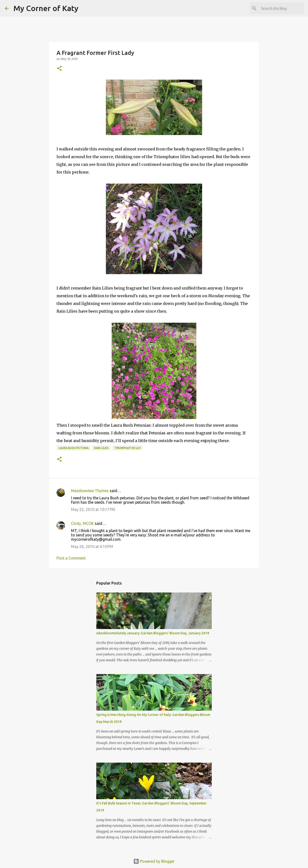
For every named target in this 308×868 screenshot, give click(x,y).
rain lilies (101, 448)
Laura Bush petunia (74, 448)
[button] (59, 69)
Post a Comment (71, 558)
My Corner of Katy (46, 8)
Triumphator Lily (128, 448)
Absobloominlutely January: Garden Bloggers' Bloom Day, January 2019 (153, 633)
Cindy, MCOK (82, 523)
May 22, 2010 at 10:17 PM (93, 509)
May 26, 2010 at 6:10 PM (92, 547)
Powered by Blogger (154, 861)
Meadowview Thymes (90, 491)
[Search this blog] (279, 8)
